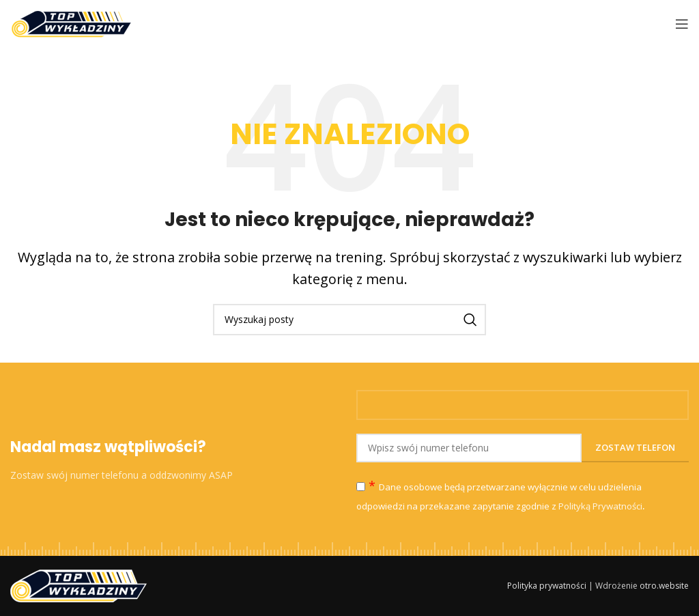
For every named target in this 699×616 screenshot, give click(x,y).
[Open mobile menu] (682, 24)
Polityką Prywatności (600, 506)
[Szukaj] (349, 320)
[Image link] (79, 585)
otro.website (664, 586)
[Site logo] (71, 23)
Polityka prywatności (547, 586)
